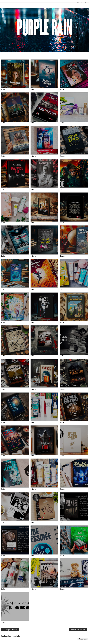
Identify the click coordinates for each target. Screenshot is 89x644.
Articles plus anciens (78, 629)
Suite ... (4, 89)
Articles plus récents (10, 629)
